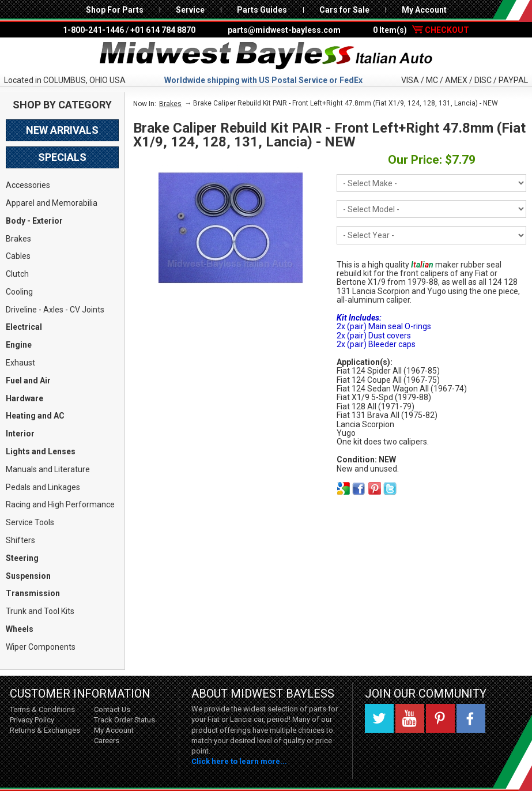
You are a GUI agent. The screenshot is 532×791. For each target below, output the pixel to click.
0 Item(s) (421, 30)
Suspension (28, 576)
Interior (20, 434)
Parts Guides (262, 10)
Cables (18, 256)
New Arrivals (62, 130)
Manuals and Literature (48, 469)
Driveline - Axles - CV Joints (55, 310)
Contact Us (112, 709)
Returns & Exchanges (45, 730)
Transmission (33, 593)
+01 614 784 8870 (163, 30)
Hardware (24, 398)
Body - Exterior (34, 221)
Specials (62, 157)
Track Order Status (124, 720)
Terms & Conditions (42, 709)
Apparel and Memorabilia (52, 203)
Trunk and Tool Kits (40, 611)
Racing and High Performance (60, 504)
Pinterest (440, 718)
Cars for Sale (344, 10)
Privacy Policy (32, 720)
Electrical (24, 327)
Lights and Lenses (41, 451)
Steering (22, 558)
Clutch (17, 274)
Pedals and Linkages (43, 487)
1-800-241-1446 (93, 30)
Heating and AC (35, 416)
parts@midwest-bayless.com (284, 30)
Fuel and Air (28, 381)
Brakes (18, 239)
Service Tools (30, 522)
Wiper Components (41, 647)
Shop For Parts (115, 10)
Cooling (19, 292)
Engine (19, 345)
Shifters (20, 540)
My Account (424, 10)
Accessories (28, 185)
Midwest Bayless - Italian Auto (266, 56)
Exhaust (20, 363)
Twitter (379, 718)
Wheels (20, 629)
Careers (107, 741)
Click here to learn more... (239, 761)
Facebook (471, 718)
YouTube (410, 718)
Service (190, 10)
